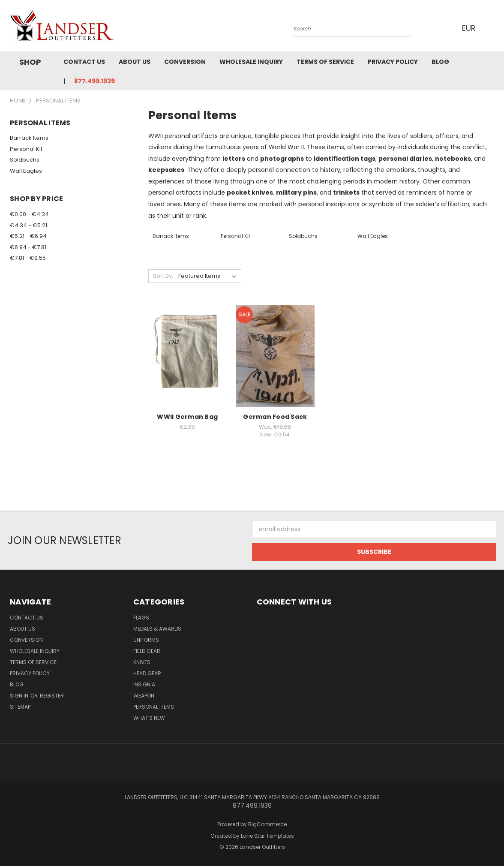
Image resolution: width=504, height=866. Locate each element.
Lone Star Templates (267, 836)
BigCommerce (267, 824)
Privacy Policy (393, 62)
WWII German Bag (187, 417)
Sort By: (163, 276)
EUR (472, 28)
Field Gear (147, 651)
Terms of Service (325, 62)
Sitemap (20, 707)
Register (52, 696)
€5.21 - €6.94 (28, 236)
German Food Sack (275, 417)
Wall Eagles (26, 171)
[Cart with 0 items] (494, 28)
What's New (149, 718)
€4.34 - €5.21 (28, 225)
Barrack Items (29, 138)
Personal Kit (26, 149)
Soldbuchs (25, 160)
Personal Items (154, 707)
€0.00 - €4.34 (29, 214)
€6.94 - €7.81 (28, 247)
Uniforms (146, 640)
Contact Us (84, 62)
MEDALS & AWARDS (157, 629)
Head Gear (147, 673)
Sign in (20, 696)
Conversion (185, 62)
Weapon (144, 696)
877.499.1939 (94, 81)
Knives (142, 662)
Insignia (144, 684)
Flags (141, 618)
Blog (440, 62)
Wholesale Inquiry (251, 62)
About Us (135, 62)
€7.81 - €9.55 (28, 258)
